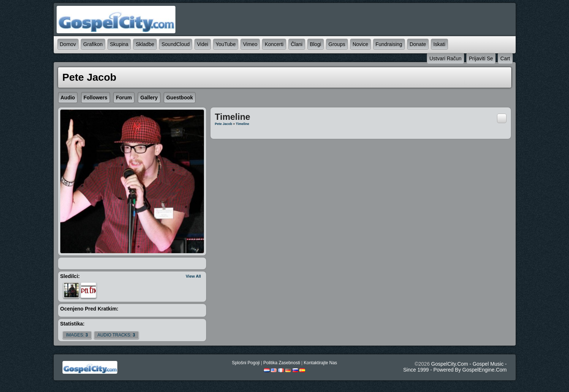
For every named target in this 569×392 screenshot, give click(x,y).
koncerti (274, 44)
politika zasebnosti (282, 363)
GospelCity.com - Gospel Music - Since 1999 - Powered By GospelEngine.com (455, 367)
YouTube (226, 44)
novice (361, 44)
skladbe (145, 44)
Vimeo (250, 44)
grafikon (93, 44)
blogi (316, 44)
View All (193, 276)
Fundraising (389, 44)
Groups (337, 44)
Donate (418, 44)
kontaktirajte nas (320, 363)
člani (297, 44)
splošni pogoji (246, 363)
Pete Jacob (224, 124)
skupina (119, 44)
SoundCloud (176, 44)
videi (203, 44)
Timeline (242, 124)
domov (68, 44)
